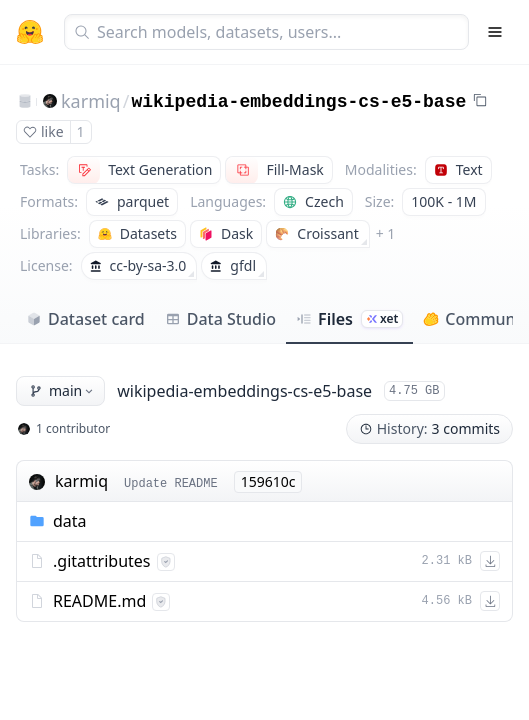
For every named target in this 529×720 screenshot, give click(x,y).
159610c (268, 481)
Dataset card (85, 319)
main (62, 390)
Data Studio (220, 319)
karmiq (91, 101)
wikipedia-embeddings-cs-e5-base (298, 102)
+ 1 (386, 233)
